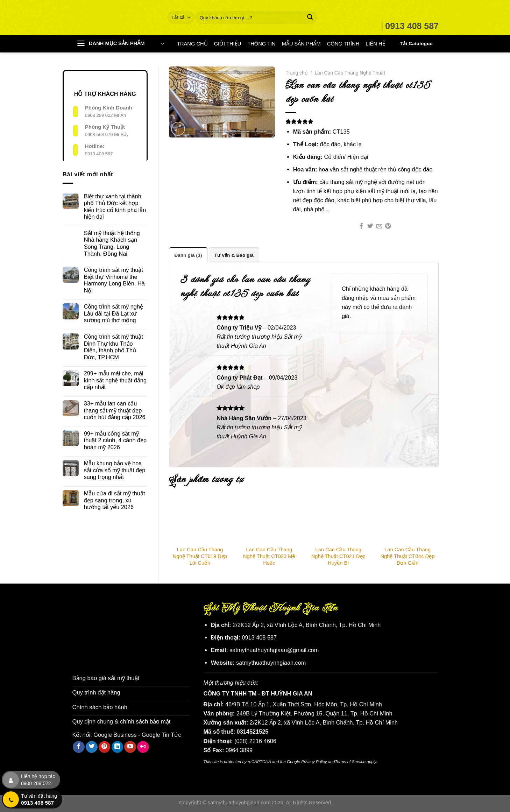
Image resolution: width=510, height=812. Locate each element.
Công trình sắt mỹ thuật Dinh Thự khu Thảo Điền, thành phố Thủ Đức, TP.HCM (114, 347)
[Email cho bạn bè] (379, 227)
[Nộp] (310, 17)
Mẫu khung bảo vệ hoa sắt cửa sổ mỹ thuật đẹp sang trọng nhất (115, 470)
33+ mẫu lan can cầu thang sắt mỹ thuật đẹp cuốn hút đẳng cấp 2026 (115, 410)
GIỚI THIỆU (228, 44)
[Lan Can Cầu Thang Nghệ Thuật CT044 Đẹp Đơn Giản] (408, 520)
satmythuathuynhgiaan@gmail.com (274, 650)
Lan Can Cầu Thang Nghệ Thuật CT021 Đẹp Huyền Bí (338, 556)
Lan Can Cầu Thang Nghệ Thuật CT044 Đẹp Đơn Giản (408, 556)
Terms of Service (350, 761)
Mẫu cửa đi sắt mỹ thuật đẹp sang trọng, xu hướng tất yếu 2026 (115, 500)
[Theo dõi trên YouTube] (130, 746)
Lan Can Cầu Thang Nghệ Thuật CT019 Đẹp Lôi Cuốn (200, 556)
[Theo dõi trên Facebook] (79, 746)
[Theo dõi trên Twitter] (92, 746)
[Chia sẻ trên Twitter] (370, 227)
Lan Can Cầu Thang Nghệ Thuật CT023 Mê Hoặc (269, 556)
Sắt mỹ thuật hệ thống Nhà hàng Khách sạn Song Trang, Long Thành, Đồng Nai (112, 243)
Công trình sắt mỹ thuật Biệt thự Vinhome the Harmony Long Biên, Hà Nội (114, 280)
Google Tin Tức (161, 733)
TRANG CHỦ (192, 44)
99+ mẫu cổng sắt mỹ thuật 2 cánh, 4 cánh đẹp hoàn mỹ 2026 (115, 440)
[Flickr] (143, 746)
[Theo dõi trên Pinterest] (105, 746)
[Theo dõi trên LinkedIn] (118, 746)
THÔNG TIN (261, 44)
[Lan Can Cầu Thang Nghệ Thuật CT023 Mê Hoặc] (269, 520)
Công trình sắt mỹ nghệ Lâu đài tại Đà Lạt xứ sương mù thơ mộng (114, 313)
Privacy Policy (314, 761)
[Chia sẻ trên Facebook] (362, 227)
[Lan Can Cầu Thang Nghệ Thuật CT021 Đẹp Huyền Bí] (338, 520)
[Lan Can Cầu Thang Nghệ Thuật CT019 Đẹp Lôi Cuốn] (200, 520)
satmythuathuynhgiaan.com (271, 663)
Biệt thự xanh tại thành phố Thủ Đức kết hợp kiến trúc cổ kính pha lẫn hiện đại (115, 207)
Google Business (115, 733)
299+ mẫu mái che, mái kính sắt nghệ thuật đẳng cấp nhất (115, 380)
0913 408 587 (99, 154)
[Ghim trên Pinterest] (388, 227)
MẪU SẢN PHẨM (301, 44)
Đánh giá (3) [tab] (188, 255)
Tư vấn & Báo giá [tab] (233, 255)
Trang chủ (296, 73)
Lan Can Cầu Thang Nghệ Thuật (350, 73)
